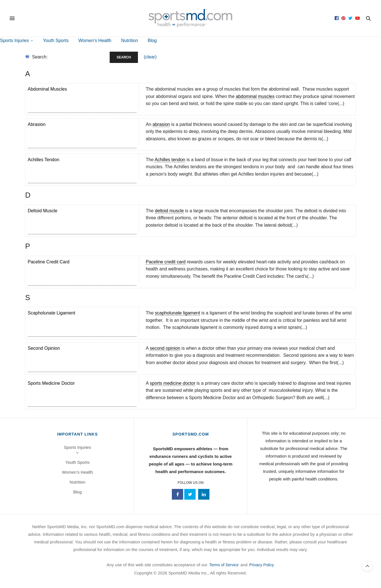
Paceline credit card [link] (166, 262)
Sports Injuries (14, 41)
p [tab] (28, 246)
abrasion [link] (161, 124)
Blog (152, 41)
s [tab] (28, 298)
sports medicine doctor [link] (173, 383)
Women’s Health (95, 41)
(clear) (150, 57)
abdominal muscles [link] (255, 96)
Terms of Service (224, 565)
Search (124, 57)
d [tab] (28, 195)
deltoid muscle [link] (169, 211)
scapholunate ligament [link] (177, 313)
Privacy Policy (262, 565)
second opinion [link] (165, 348)
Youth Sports (56, 41)
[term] (82, 99)
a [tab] (28, 74)
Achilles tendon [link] (170, 160)
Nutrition (129, 41)
